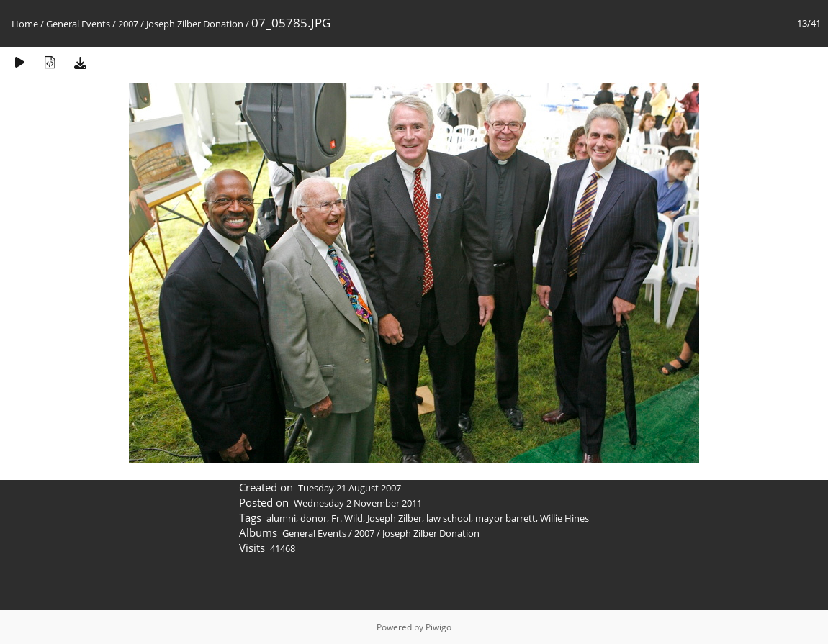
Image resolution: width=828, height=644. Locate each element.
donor (314, 518)
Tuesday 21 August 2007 (350, 488)
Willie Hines (564, 518)
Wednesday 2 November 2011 (358, 503)
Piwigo (438, 627)
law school (449, 518)
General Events (78, 24)
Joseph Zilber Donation (195, 24)
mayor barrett (505, 518)
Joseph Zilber (395, 518)
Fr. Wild (347, 518)
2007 (128, 24)
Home (25, 24)
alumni (281, 518)
